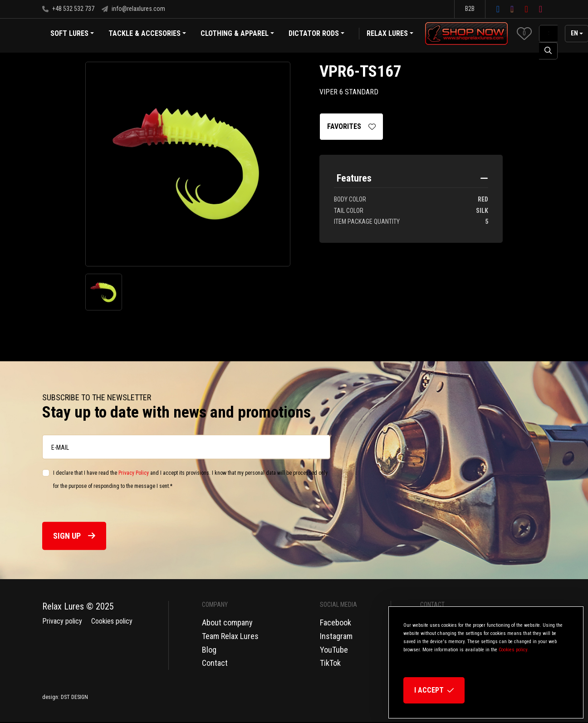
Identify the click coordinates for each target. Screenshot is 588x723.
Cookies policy (112, 621)
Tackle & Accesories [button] (147, 34)
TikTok (330, 663)
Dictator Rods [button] (316, 34)
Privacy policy (62, 621)
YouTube (334, 650)
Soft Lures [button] (72, 34)
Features (354, 178)
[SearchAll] (548, 34)
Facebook (336, 622)
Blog (209, 650)
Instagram (336, 636)
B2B (470, 9)
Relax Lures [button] (387, 33)
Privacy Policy (134, 473)
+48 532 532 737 (68, 9)
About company (227, 622)
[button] (524, 33)
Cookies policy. (514, 650)
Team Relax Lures (230, 636)
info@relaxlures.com (133, 9)
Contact (215, 663)
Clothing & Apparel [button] (237, 34)
